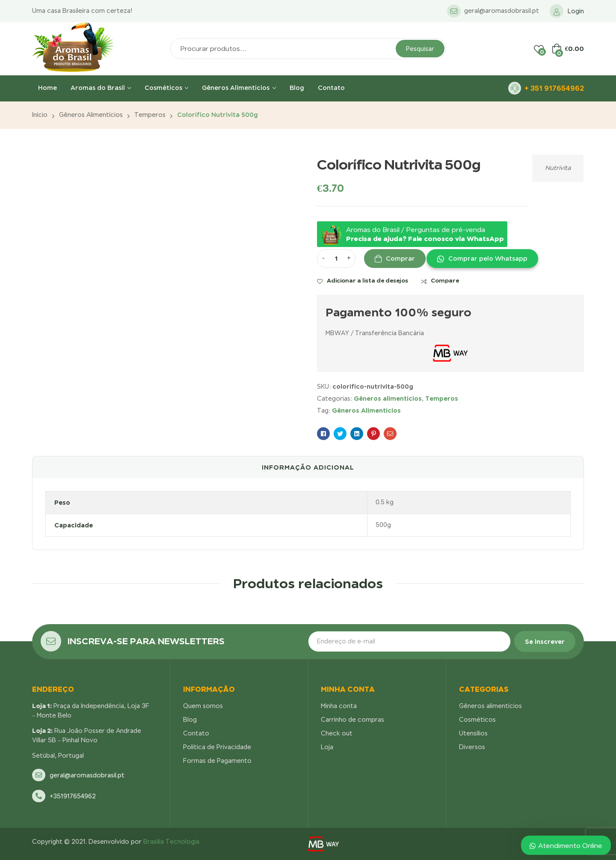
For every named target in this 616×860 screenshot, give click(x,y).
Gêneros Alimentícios (366, 410)
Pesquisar (420, 49)
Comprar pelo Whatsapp (488, 259)
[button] (482, 259)
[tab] (308, 467)
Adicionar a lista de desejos (367, 280)
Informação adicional (308, 467)
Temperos (150, 115)
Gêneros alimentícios (91, 115)
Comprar (400, 259)
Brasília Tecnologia (171, 842)
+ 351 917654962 (554, 88)
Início (40, 115)
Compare (445, 280)
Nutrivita (558, 168)
